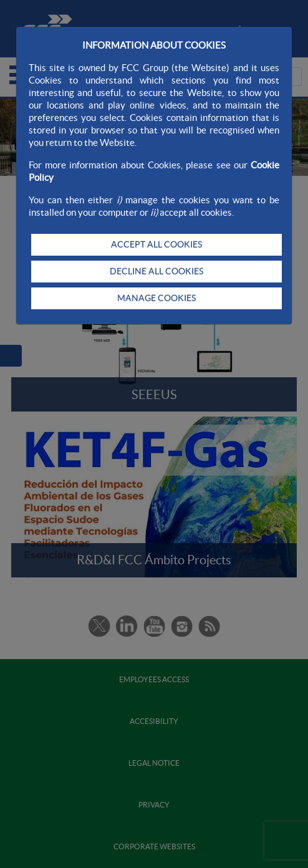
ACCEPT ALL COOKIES (156, 244)
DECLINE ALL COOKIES (156, 271)
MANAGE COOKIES (156, 298)
